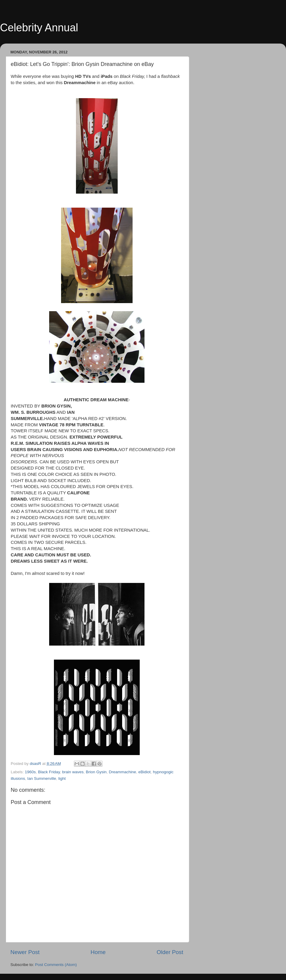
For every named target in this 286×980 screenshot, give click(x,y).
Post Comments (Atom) (56, 965)
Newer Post (25, 952)
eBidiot (144, 772)
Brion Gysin (96, 772)
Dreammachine (122, 772)
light (62, 778)
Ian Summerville (42, 778)
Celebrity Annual (39, 28)
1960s (30, 772)
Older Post (170, 952)
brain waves (73, 772)
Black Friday (49, 772)
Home (98, 952)
